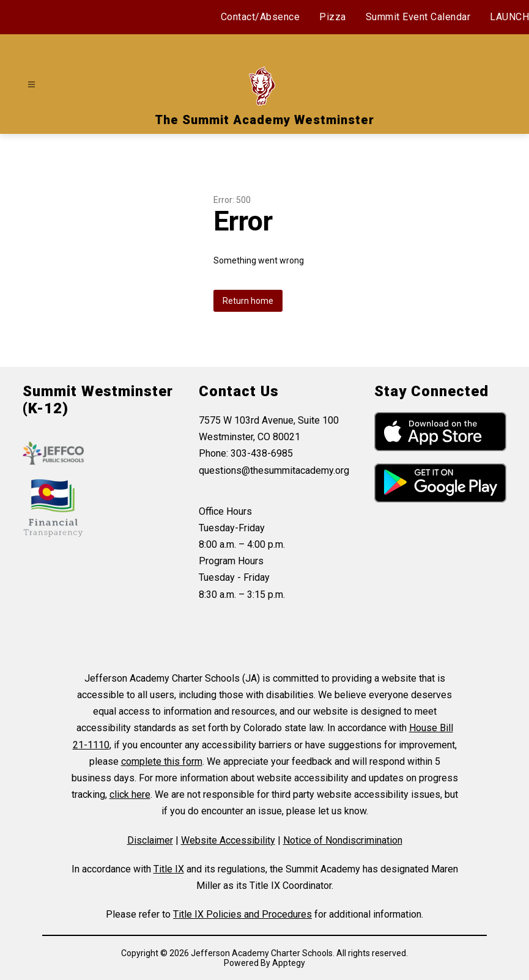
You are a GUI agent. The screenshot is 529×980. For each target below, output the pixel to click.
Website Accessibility (228, 840)
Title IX (169, 869)
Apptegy (289, 963)
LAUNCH (509, 17)
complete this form (162, 761)
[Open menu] (31, 85)
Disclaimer (150, 840)
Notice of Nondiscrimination (343, 840)
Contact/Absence (261, 17)
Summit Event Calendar (418, 17)
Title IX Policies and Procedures (242, 914)
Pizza (333, 17)
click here (130, 794)
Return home (248, 301)
